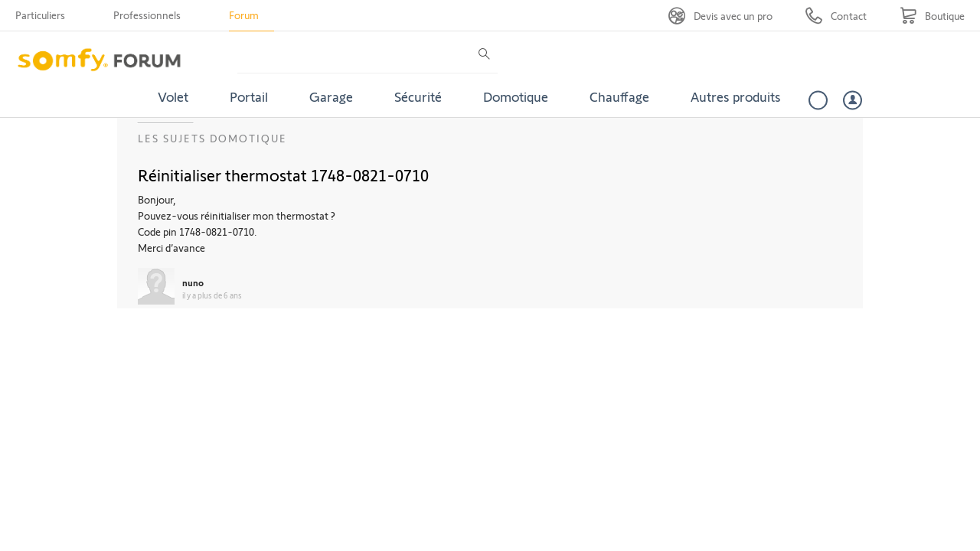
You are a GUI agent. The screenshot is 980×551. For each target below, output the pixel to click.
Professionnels (147, 15)
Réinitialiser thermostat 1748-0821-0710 (283, 174)
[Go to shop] (932, 16)
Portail (249, 96)
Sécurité (418, 96)
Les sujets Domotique (212, 138)
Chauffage (619, 96)
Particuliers (40, 15)
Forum (244, 15)
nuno (193, 282)
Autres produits (736, 96)
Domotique (516, 96)
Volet (173, 96)
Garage (331, 96)
